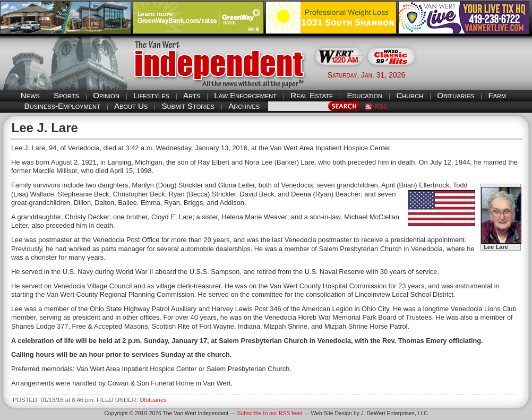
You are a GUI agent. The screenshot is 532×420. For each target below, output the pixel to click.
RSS (381, 107)
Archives (244, 106)
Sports (66, 95)
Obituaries (456, 95)
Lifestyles (151, 95)
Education (364, 95)
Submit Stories (188, 106)
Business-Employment (62, 106)
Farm (497, 95)
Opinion (106, 95)
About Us (131, 106)
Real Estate (312, 95)
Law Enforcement (245, 95)
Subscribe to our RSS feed (269, 413)
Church (410, 95)
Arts (192, 95)
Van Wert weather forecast (479, 74)
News (30, 95)
